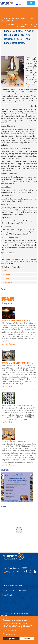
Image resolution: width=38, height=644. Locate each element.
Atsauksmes (7, 275)
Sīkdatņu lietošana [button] (10, 630)
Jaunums (6, 271)
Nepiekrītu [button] (11, 639)
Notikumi (6, 267)
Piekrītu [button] (27, 639)
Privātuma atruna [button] (9, 634)
